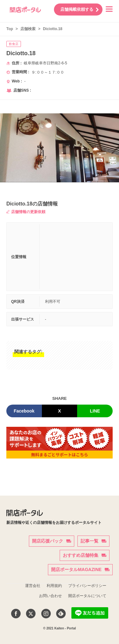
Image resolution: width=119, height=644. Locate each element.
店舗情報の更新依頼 (26, 212)
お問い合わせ (50, 596)
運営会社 (33, 586)
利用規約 (54, 586)
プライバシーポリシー (87, 586)
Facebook (24, 411)
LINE (95, 411)
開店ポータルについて (87, 596)
